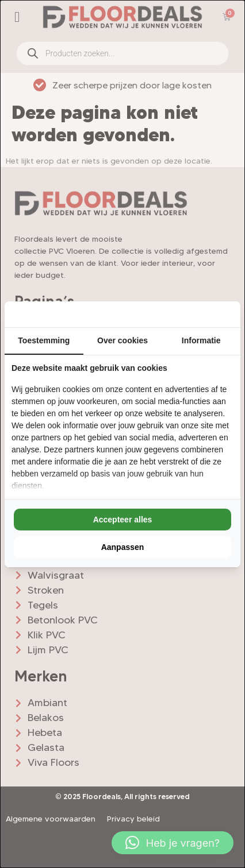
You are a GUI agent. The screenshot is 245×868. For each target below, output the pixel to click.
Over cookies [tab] (122, 340)
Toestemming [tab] (44, 340)
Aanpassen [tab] (123, 547)
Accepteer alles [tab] (123, 520)
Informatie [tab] (201, 340)
